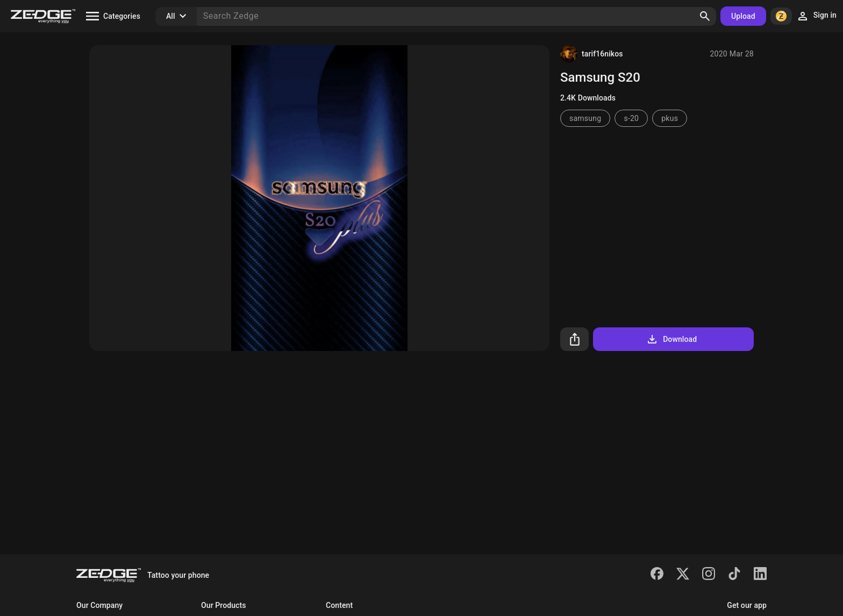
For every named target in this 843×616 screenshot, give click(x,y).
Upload (743, 16)
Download (671, 339)
